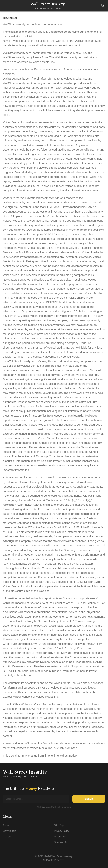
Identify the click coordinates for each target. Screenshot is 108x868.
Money (31, 788)
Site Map (59, 825)
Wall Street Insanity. (62, 856)
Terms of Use (61, 842)
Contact (7, 836)
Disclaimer (60, 836)
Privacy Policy (62, 831)
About (6, 825)
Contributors (10, 831)
